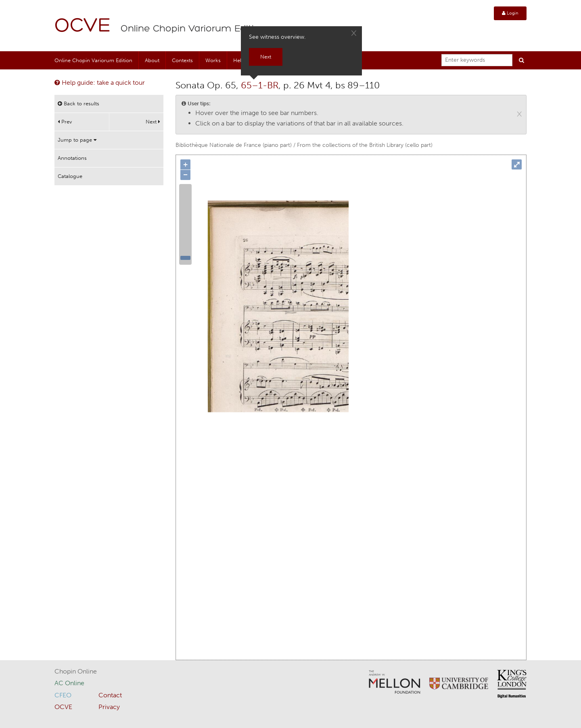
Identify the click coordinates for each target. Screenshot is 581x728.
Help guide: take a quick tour (100, 83)
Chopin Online (76, 671)
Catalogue (70, 176)
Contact (110, 695)
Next (153, 122)
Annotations (72, 158)
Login (510, 13)
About (152, 60)
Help (239, 60)
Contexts (182, 60)
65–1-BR (260, 85)
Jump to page (77, 140)
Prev (65, 122)
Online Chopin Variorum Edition (193, 29)
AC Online (69, 683)
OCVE (83, 26)
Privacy (109, 707)
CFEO (63, 695)
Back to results (78, 104)
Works (213, 60)
